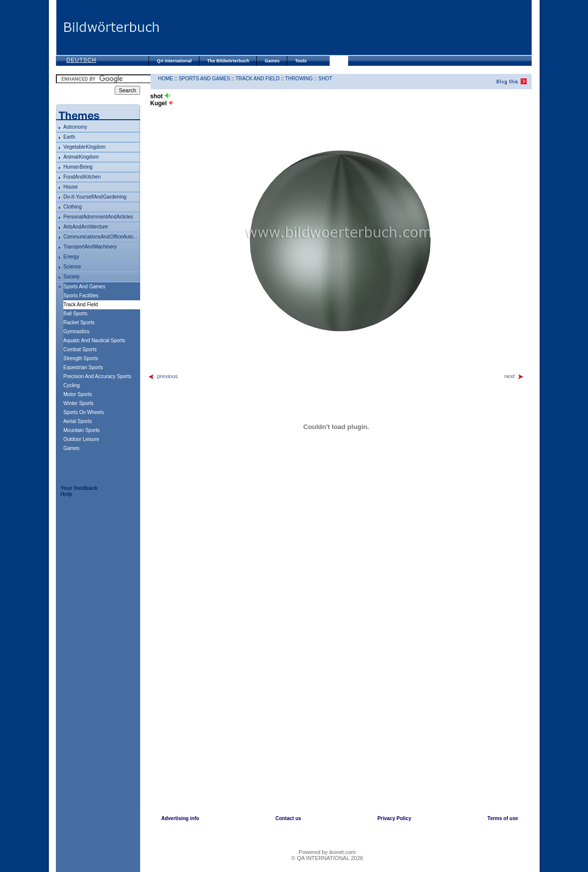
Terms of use (503, 818)
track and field (257, 79)
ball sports (75, 314)
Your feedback (79, 488)
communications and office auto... (100, 237)
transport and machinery (90, 247)
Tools (301, 61)
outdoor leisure (81, 439)
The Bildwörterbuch (228, 61)
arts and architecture (86, 227)
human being (78, 167)
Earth (69, 137)
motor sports (78, 394)
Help (66, 494)
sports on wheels (84, 412)
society (72, 277)
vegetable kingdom (85, 147)
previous (163, 376)
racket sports (79, 323)
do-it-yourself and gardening (95, 197)
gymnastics (76, 331)
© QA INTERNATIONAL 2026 (327, 858)
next (514, 376)
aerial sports (78, 421)
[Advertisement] (345, 27)
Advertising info (180, 818)
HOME (166, 79)
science (72, 267)
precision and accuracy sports (97, 376)
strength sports (81, 358)
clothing (73, 207)
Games (272, 61)
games (71, 448)
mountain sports (82, 430)
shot (325, 79)
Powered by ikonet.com (327, 852)
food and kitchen (82, 177)
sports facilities (81, 296)
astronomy (75, 127)
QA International (175, 61)
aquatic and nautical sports (94, 340)
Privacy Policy (394, 818)
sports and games (84, 287)
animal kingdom (81, 157)
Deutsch (81, 60)
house (71, 187)
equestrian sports (83, 367)
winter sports (79, 403)
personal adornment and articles (98, 217)
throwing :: (302, 79)
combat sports (80, 349)
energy (71, 257)
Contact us (288, 818)
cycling (72, 385)
